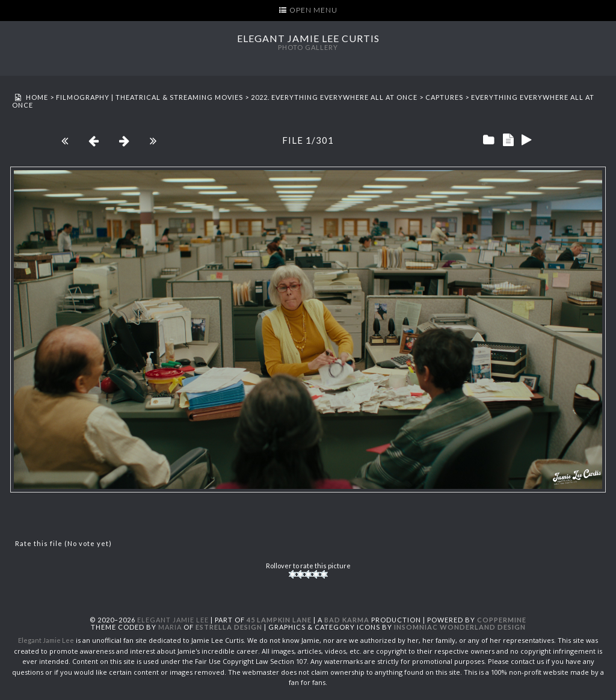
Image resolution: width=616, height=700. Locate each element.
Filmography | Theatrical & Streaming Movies (149, 97)
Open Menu (313, 10)
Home (37, 97)
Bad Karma (347, 620)
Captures (444, 97)
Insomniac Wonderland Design (460, 627)
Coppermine (502, 620)
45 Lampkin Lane (279, 620)
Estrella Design (229, 627)
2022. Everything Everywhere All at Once (334, 97)
